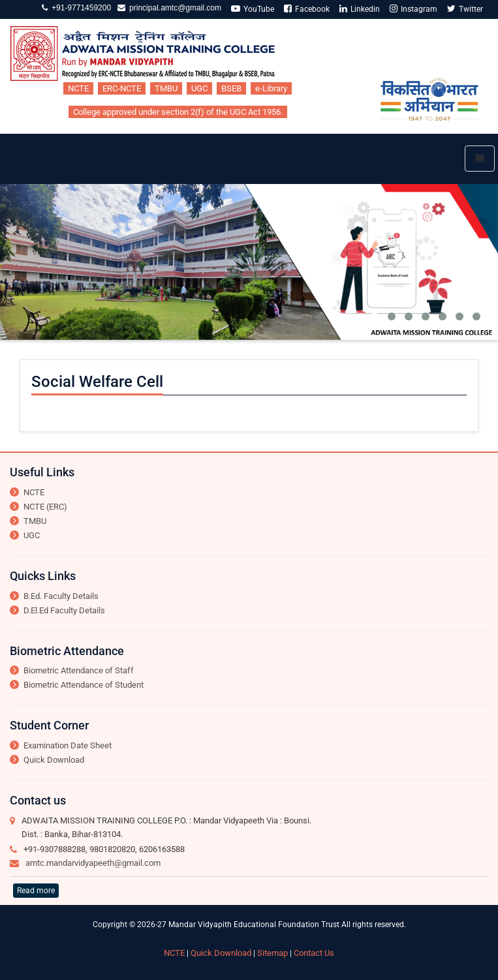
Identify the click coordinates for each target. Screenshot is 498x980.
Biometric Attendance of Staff (79, 670)
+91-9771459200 (79, 8)
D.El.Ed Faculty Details (64, 610)
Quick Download (54, 760)
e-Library (271, 88)
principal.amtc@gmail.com (173, 8)
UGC (199, 88)
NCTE (78, 88)
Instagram (413, 9)
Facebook (307, 9)
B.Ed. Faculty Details (61, 596)
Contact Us (314, 953)
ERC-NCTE (122, 88)
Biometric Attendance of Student (84, 685)
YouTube (253, 9)
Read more (36, 891)
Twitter (465, 9)
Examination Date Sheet (68, 745)
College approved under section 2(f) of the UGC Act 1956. (178, 112)
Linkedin (360, 9)
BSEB (231, 88)
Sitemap (272, 953)
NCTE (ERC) (45, 507)
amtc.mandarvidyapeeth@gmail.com (93, 863)
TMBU (166, 88)
